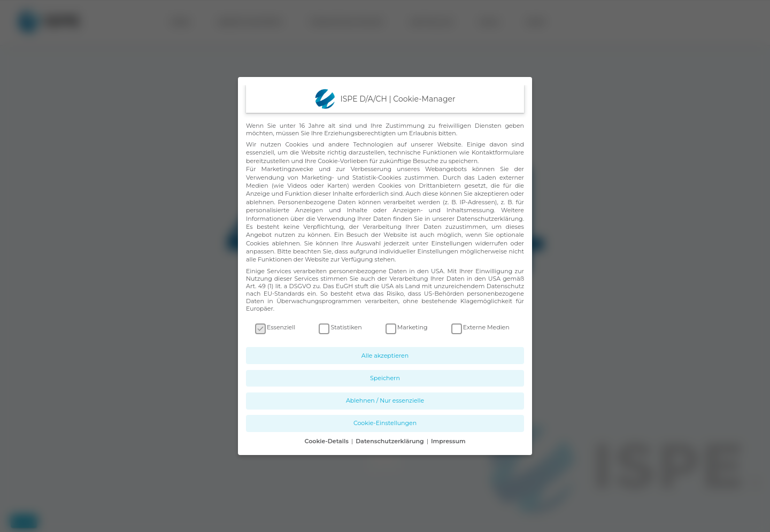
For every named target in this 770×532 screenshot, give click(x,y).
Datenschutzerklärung (490, 219)
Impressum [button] (448, 441)
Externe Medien (480, 327)
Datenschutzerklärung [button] (391, 441)
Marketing (407, 327)
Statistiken (340, 327)
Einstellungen (452, 243)
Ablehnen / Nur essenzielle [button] (385, 400)
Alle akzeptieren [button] (385, 356)
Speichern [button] (385, 378)
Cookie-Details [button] (328, 441)
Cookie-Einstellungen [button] (385, 423)
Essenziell (275, 327)
